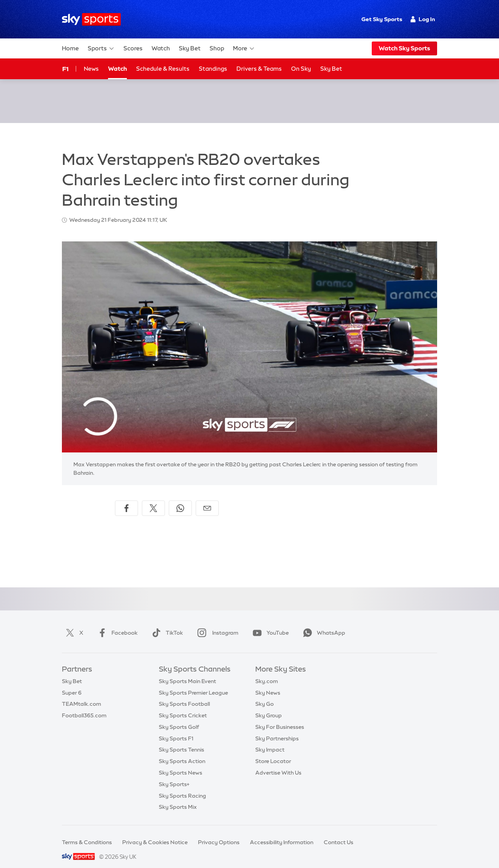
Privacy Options (219, 833)
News (91, 69)
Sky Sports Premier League (193, 683)
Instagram (216, 624)
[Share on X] (153, 499)
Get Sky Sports (382, 19)
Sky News (268, 683)
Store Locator (273, 752)
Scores (133, 48)
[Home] (91, 19)
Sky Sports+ (174, 775)
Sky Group (269, 706)
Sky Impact (270, 740)
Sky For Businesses (280, 718)
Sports (101, 48)
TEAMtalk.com (82, 695)
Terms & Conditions (87, 833)
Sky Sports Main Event (187, 672)
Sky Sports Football (184, 695)
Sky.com (267, 672)
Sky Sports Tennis (181, 740)
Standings (213, 69)
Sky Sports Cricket (183, 706)
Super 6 (72, 683)
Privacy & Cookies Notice (155, 833)
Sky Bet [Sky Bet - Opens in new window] (331, 69)
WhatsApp (323, 624)
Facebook (116, 624)
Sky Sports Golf (179, 718)
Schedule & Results (163, 69)
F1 (65, 69)
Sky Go (264, 695)
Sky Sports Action (182, 752)
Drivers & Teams (259, 69)
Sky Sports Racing (182, 787)
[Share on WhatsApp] (180, 499)
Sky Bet (190, 48)
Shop (217, 48)
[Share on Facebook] (126, 499)
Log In (423, 19)
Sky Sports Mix (178, 798)
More (244, 48)
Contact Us (338, 833)
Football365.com (84, 706)
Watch (161, 48)
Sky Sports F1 (176, 729)
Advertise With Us (278, 763)
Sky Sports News (180, 763)
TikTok (166, 624)
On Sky (301, 69)
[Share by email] (207, 499)
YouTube (269, 624)
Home (70, 48)
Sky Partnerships (277, 729)
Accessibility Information (282, 833)
